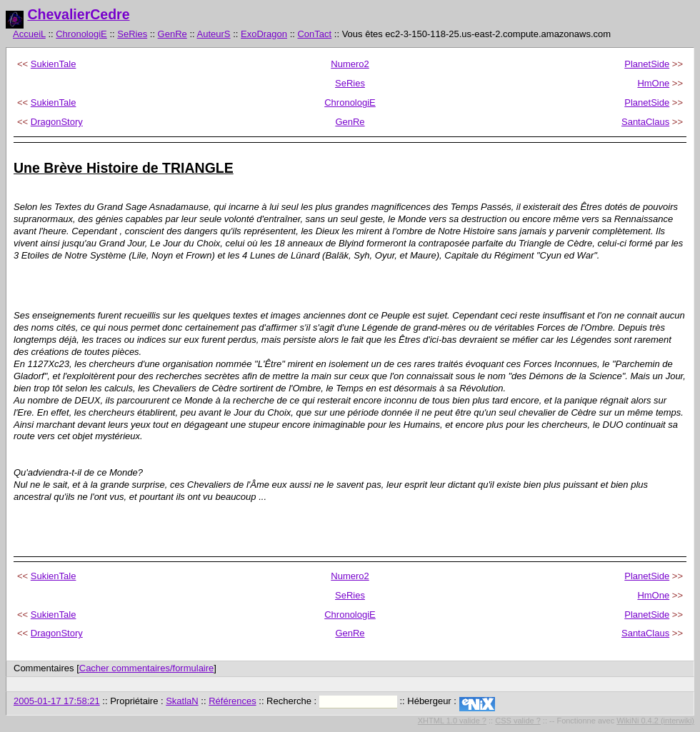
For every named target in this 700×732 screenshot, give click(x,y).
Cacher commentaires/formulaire (147, 668)
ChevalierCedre (78, 14)
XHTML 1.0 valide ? (452, 721)
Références (232, 701)
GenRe (172, 34)
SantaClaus (645, 122)
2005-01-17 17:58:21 (57, 701)
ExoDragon (264, 34)
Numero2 (350, 64)
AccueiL (29, 34)
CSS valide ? (518, 721)
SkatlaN (182, 701)
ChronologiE (81, 34)
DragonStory (57, 122)
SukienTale (54, 64)
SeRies (132, 34)
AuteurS (214, 34)
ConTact (314, 34)
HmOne (653, 83)
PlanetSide (647, 64)
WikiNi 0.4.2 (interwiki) (655, 721)
